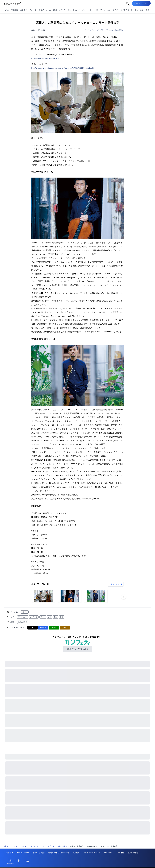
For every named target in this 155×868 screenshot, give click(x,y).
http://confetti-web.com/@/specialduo (47, 58)
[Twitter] (19, 862)
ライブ (43, 617)
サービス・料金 (23, 853)
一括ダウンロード (116, 584)
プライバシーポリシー (92, 853)
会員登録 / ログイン (141, 3)
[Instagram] (11, 862)
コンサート (34, 617)
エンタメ (24, 10)
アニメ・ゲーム (45, 10)
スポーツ (33, 10)
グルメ (85, 10)
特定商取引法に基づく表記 (59, 853)
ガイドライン (109, 853)
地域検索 (15, 10)
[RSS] (27, 862)
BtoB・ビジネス (59, 10)
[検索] (127, 3)
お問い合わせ (133, 853)
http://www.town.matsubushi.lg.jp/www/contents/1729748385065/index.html (64, 68)
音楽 (62, 617)
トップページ (11, 846)
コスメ (116, 10)
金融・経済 (139, 10)
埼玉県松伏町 (23, 622)
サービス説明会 (39, 853)
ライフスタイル (126, 10)
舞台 (56, 617)
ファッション (105, 10)
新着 (7, 10)
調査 (147, 10)
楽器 (50, 617)
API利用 (121, 853)
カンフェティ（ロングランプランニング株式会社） (104, 30)
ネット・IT (94, 10)
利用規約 (76, 853)
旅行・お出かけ (74, 10)
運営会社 (10, 853)
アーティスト (23, 617)
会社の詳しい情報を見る (77, 649)
